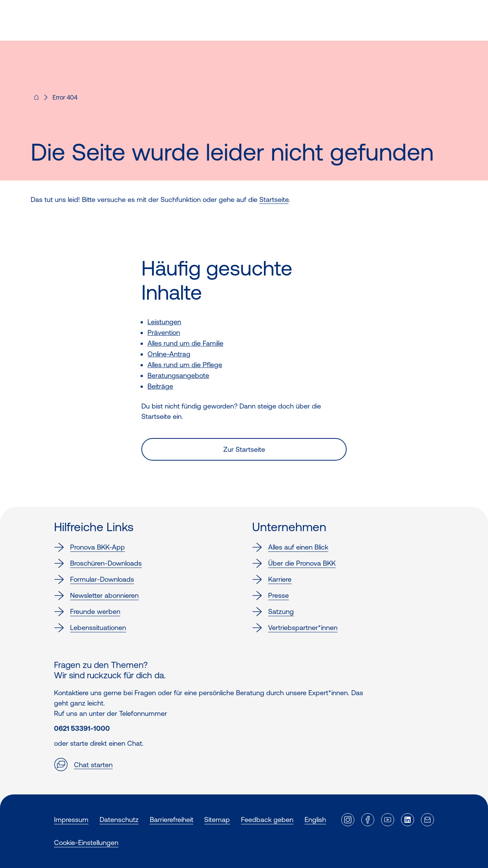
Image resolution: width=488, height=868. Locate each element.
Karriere (272, 579)
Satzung (273, 612)
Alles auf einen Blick (290, 547)
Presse (270, 596)
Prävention (164, 332)
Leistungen (164, 322)
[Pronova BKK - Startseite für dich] (36, 100)
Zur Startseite (244, 449)
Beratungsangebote (178, 375)
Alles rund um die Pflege (185, 365)
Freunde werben (87, 612)
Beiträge (160, 386)
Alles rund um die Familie (185, 343)
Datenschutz (119, 820)
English (315, 820)
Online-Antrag (169, 354)
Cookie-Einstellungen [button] (86, 843)
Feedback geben (267, 820)
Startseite (274, 199)
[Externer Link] (348, 820)
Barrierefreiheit (172, 820)
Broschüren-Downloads (98, 563)
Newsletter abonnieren (96, 596)
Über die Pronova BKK (294, 563)
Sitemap (217, 820)
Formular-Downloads (94, 579)
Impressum (71, 820)
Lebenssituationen (90, 628)
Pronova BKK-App (89, 547)
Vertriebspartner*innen (295, 628)
